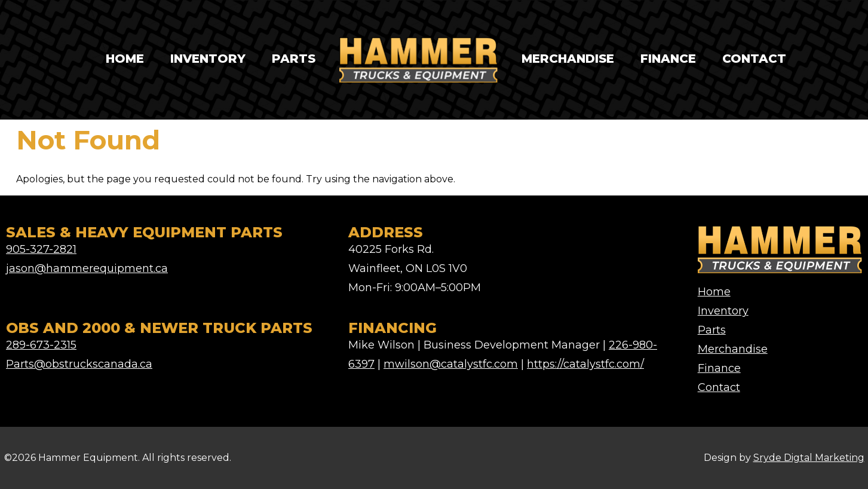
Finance (668, 59)
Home (125, 59)
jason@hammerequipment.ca (87, 268)
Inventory (208, 59)
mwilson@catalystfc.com (451, 364)
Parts (294, 59)
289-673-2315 (41, 345)
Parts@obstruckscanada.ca (79, 364)
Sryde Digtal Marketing (809, 458)
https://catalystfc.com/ (585, 364)
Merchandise (568, 59)
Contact (754, 59)
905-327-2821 (41, 249)
